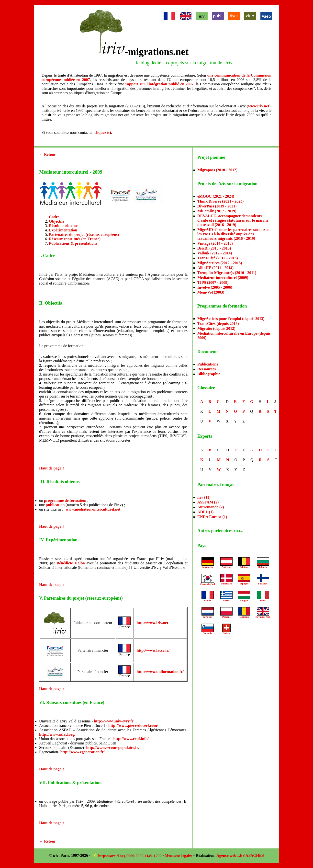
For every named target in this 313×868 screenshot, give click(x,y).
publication (55, 505)
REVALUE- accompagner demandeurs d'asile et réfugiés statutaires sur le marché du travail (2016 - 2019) (233, 220)
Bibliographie (209, 374)
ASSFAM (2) (208, 502)
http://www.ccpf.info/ (131, 739)
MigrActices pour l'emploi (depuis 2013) (231, 319)
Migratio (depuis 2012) (216, 328)
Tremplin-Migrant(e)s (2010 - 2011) (227, 273)
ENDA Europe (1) (212, 517)
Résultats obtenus (64, 226)
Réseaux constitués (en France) (75, 239)
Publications (208, 364)
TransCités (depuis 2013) (218, 324)
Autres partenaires (220, 531)
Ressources (207, 369)
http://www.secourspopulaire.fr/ (113, 748)
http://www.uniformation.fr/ (160, 672)
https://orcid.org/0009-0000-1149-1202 (128, 856)
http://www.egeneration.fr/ (83, 752)
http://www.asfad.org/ (57, 734)
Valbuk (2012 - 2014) (215, 253)
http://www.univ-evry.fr (114, 721)
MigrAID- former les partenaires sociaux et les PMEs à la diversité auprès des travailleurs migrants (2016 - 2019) (234, 234)
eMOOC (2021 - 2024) (216, 196)
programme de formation (65, 500)
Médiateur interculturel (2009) (223, 278)
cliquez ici (103, 132)
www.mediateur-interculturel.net (93, 509)
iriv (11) (204, 497)
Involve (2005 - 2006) (215, 287)
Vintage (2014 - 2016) (215, 243)
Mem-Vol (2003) (211, 292)
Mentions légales (179, 855)
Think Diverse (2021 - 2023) (220, 201)
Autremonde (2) (211, 507)
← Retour (47, 154)
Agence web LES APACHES (240, 855)
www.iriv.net (258, 106)
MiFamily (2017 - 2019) (217, 211)
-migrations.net (157, 52)
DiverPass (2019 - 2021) (217, 206)
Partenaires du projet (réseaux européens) (84, 234)
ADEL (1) (205, 512)
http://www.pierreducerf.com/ (133, 725)
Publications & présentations (73, 243)
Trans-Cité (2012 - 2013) (218, 258)
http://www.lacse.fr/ (153, 650)
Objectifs (56, 221)
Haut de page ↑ (52, 468)
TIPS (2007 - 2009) (213, 282)
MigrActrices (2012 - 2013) (220, 263)
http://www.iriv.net (152, 623)
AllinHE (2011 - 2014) (215, 268)
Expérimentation (63, 230)
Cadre (54, 217)
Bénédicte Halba (71, 563)
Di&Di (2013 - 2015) (214, 248)
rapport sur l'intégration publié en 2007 (159, 84)
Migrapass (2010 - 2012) (217, 170)
